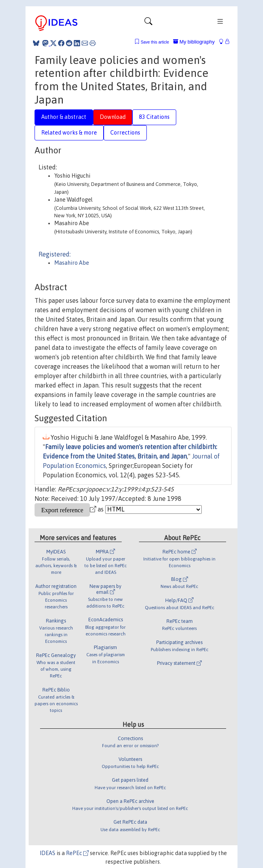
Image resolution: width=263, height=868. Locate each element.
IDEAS (47, 853)
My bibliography (194, 42)
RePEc (77, 853)
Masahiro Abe (72, 263)
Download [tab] (113, 117)
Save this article (155, 42)
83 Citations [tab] (154, 117)
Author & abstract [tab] (64, 117)
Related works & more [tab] (69, 133)
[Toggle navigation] (148, 23)
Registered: (55, 254)
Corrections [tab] (125, 133)
